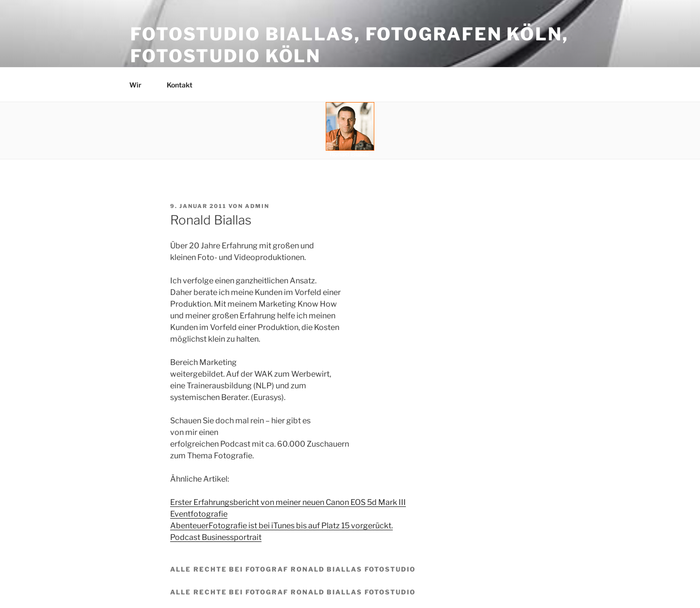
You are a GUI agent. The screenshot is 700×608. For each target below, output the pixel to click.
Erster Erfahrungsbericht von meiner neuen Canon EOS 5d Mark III (288, 502)
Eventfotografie (199, 514)
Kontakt (184, 85)
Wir (140, 85)
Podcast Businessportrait (216, 537)
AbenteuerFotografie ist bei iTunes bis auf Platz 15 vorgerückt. (281, 526)
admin (257, 206)
